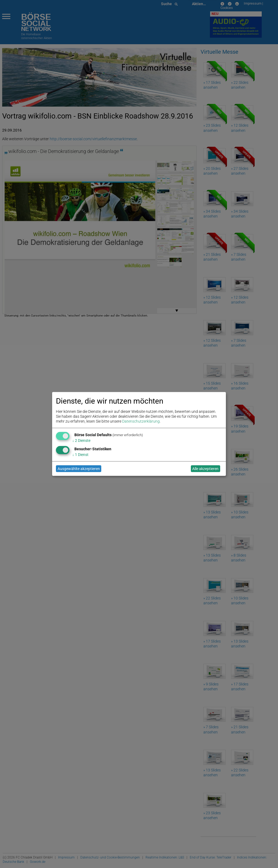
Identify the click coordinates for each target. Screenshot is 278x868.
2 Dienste (81, 441)
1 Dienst (80, 455)
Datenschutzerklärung (141, 422)
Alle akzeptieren (205, 469)
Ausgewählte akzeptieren (79, 469)
